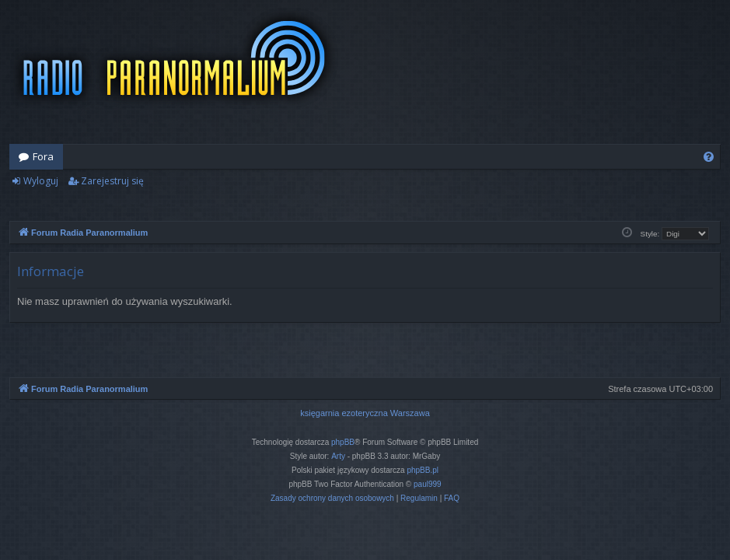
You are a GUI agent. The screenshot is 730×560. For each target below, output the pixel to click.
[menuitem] (709, 157)
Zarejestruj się (112, 181)
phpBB (343, 442)
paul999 (428, 484)
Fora (43, 156)
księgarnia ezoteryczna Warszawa (365, 413)
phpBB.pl (423, 470)
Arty (338, 456)
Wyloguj (41, 181)
